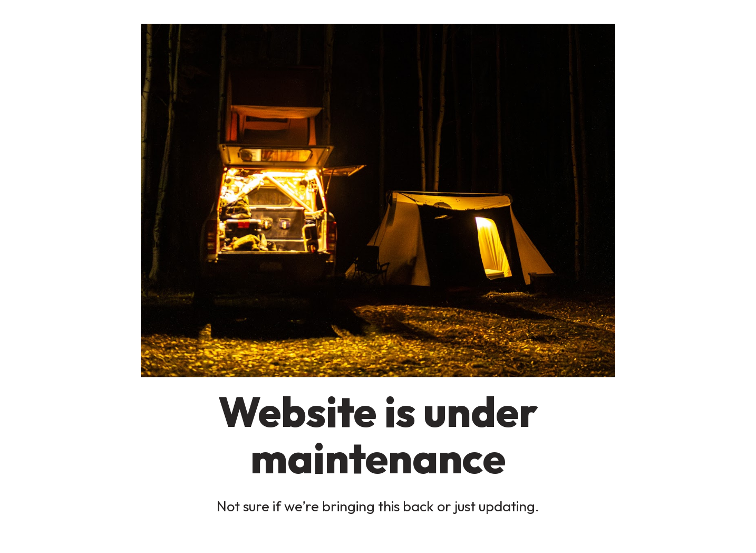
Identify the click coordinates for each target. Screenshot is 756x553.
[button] (378, 201)
